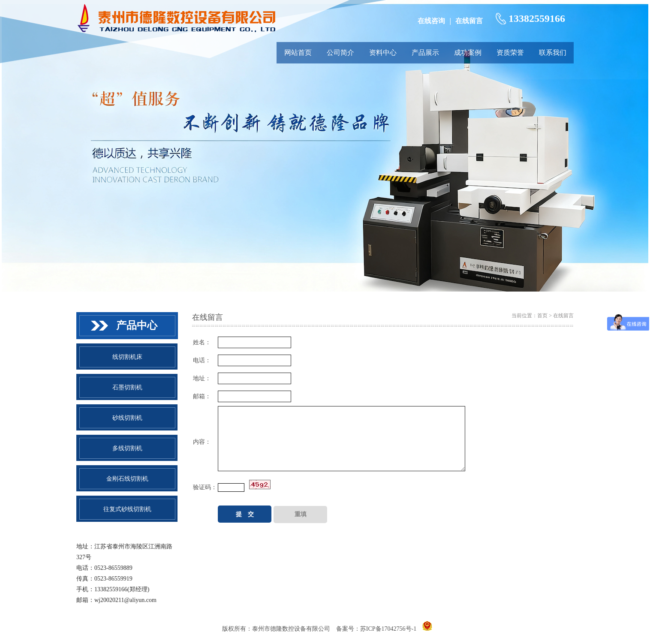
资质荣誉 (510, 53)
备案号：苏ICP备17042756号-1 (376, 629)
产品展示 (425, 53)
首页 (542, 316)
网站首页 (298, 53)
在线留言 (469, 21)
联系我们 (553, 53)
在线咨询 (431, 21)
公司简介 (340, 53)
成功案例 (468, 53)
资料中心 (383, 53)
